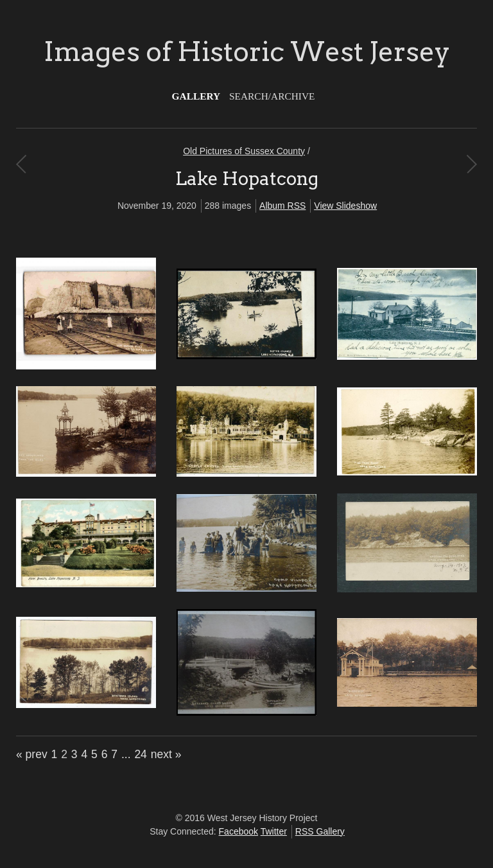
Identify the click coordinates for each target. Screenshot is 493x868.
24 (140, 754)
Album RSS (282, 206)
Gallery (196, 96)
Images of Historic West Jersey (247, 51)
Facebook (238, 831)
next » (166, 754)
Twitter (274, 831)
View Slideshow (345, 206)
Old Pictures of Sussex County (244, 151)
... (126, 754)
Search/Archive (272, 96)
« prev (32, 754)
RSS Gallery (320, 831)
